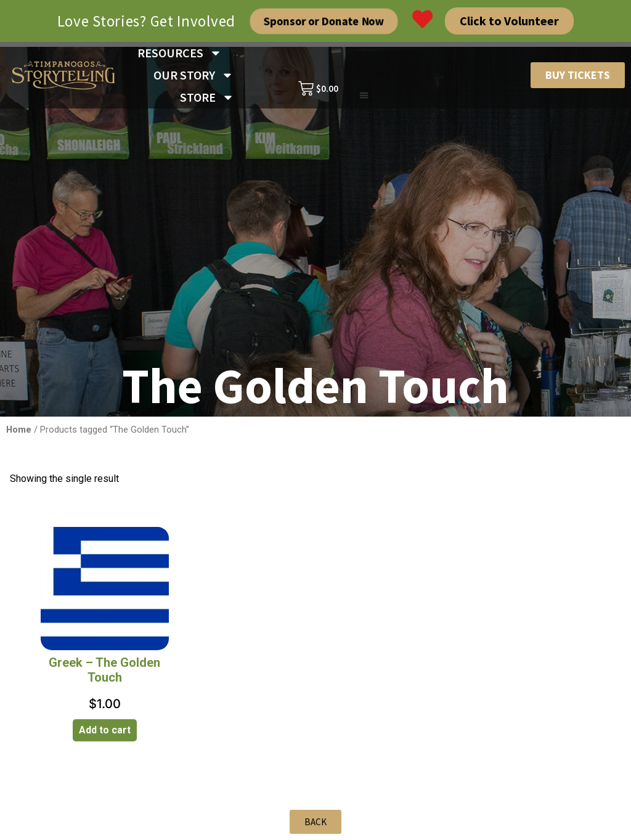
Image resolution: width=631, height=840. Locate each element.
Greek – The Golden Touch (104, 670)
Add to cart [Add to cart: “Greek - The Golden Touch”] (105, 730)
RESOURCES (180, 53)
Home (19, 430)
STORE (207, 97)
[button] (364, 96)
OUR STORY (193, 75)
